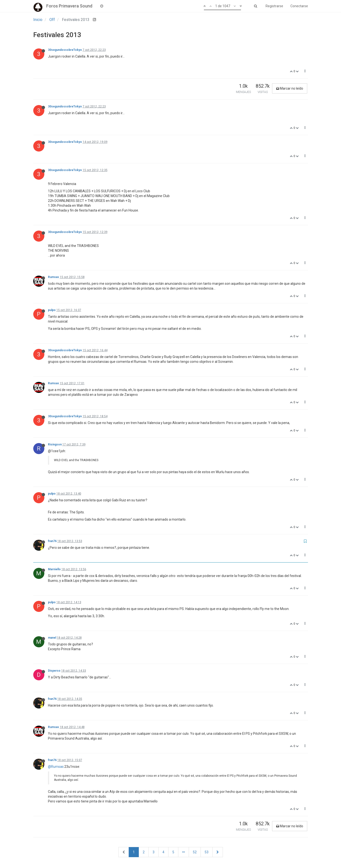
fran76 (52, 541)
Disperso (54, 671)
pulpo (52, 310)
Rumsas (53, 277)
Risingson (55, 444)
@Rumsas (56, 767)
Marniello (54, 569)
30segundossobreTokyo (65, 50)
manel (52, 638)
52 (195, 852)
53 (207, 852)
